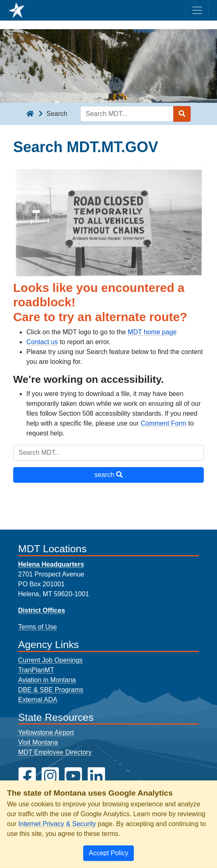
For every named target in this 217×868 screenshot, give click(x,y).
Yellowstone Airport (46, 733)
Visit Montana (38, 742)
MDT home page (152, 332)
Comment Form (163, 423)
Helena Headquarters (51, 564)
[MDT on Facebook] (27, 776)
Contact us (42, 342)
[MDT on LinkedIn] (96, 776)
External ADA (38, 700)
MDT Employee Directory (55, 752)
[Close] (108, 853)
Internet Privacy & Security (57, 824)
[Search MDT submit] (182, 114)
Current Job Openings (50, 660)
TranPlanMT (36, 670)
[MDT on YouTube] (73, 776)
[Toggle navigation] (197, 10)
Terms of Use (37, 627)
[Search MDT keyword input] (127, 114)
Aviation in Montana (47, 680)
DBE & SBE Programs (51, 690)
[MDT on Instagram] (50, 776)
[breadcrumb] (30, 114)
